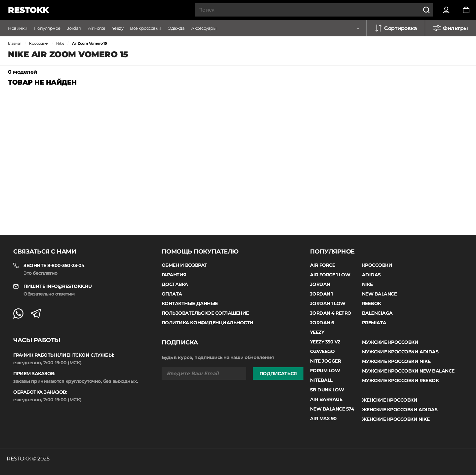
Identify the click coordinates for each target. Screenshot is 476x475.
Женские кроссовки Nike (396, 419)
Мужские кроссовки (390, 342)
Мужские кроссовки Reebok (400, 380)
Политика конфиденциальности (208, 323)
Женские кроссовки (390, 400)
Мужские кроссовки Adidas (400, 352)
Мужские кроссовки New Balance (408, 371)
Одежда (176, 28)
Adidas (371, 275)
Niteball (321, 380)
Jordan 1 (321, 294)
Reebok (372, 303)
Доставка (175, 284)
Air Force (97, 28)
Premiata (374, 323)
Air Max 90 (323, 418)
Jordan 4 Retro (331, 313)
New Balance (379, 294)
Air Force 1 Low (330, 275)
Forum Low (325, 371)
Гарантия (174, 275)
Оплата (172, 294)
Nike (60, 43)
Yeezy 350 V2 (325, 342)
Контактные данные (190, 303)
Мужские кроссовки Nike (396, 361)
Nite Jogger (326, 361)
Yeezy (118, 28)
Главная (15, 43)
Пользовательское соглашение (205, 313)
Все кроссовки (145, 28)
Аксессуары (204, 28)
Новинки (18, 28)
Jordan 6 (322, 323)
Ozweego (322, 351)
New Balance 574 (332, 409)
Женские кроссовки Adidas (400, 410)
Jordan (74, 28)
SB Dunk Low (327, 390)
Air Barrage (326, 399)
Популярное (47, 28)
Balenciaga (377, 313)
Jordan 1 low (328, 303)
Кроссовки (39, 43)
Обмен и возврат (184, 265)
